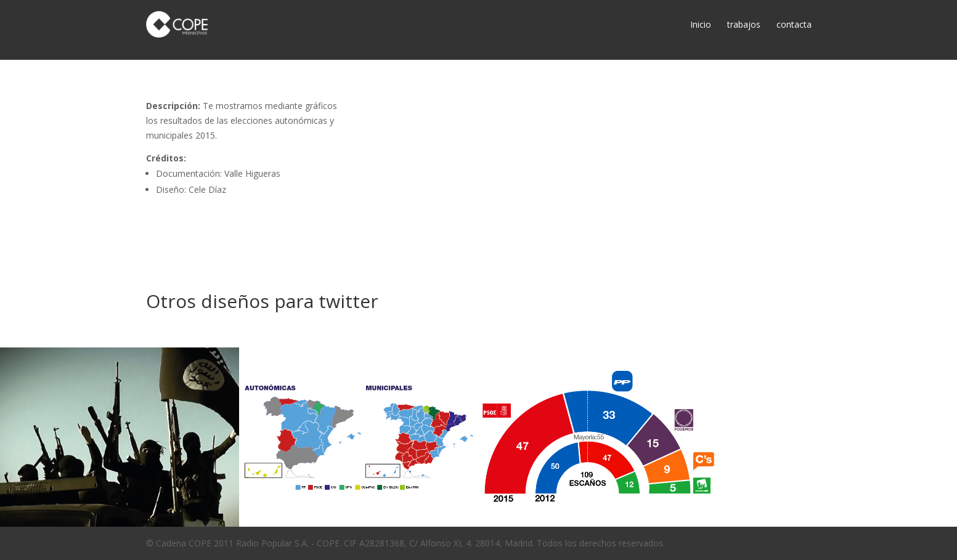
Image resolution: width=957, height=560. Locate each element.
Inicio (701, 24)
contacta (794, 24)
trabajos (744, 24)
